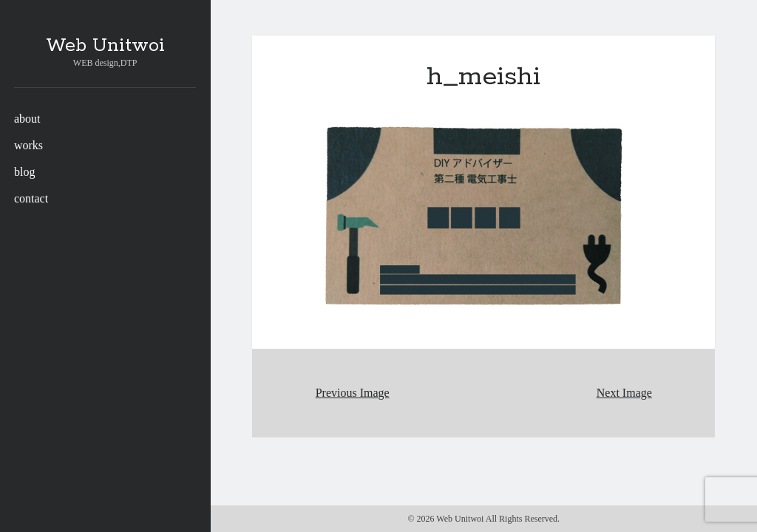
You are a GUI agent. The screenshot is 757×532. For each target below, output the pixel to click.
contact (31, 198)
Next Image (624, 393)
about (27, 119)
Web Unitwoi (105, 46)
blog (24, 172)
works (28, 145)
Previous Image (353, 393)
